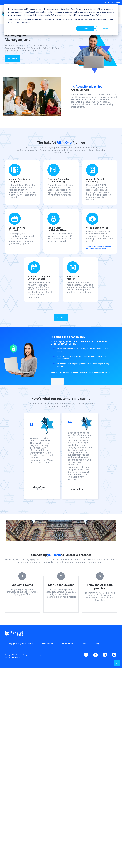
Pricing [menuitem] (85, 644)
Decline (105, 28)
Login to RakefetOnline (112, 2)
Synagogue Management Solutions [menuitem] (20, 644)
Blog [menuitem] (97, 644)
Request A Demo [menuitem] (67, 644)
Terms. (49, 655)
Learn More (61, 318)
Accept (85, 28)
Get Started (12, 58)
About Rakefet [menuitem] (47, 644)
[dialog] (61, 19)
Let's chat (57, 381)
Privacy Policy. (41, 655)
